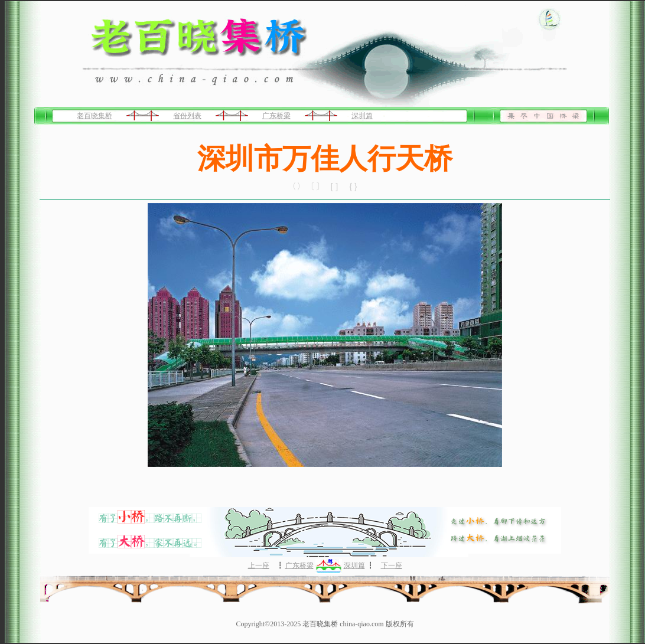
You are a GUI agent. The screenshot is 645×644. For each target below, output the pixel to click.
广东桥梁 (276, 116)
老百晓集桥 (95, 116)
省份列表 (187, 116)
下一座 (392, 565)
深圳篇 (362, 116)
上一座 (259, 565)
